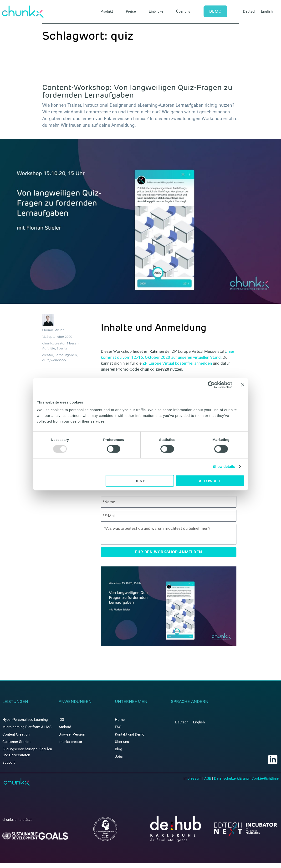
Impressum (192, 778)
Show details (224, 467)
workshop (58, 360)
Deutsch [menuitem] (250, 11)
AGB (208, 778)
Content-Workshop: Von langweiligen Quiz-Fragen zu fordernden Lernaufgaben (137, 91)
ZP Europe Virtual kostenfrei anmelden (177, 363)
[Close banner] (243, 385)
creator (48, 355)
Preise (131, 11)
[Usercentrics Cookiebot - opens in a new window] (211, 385)
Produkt (107, 11)
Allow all (210, 481)
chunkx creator (54, 343)
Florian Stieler (53, 330)
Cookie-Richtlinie (265, 778)
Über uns (183, 11)
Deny (140, 481)
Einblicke (156, 11)
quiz (46, 360)
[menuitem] (250, 12)
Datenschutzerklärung (231, 778)
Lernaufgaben (66, 355)
